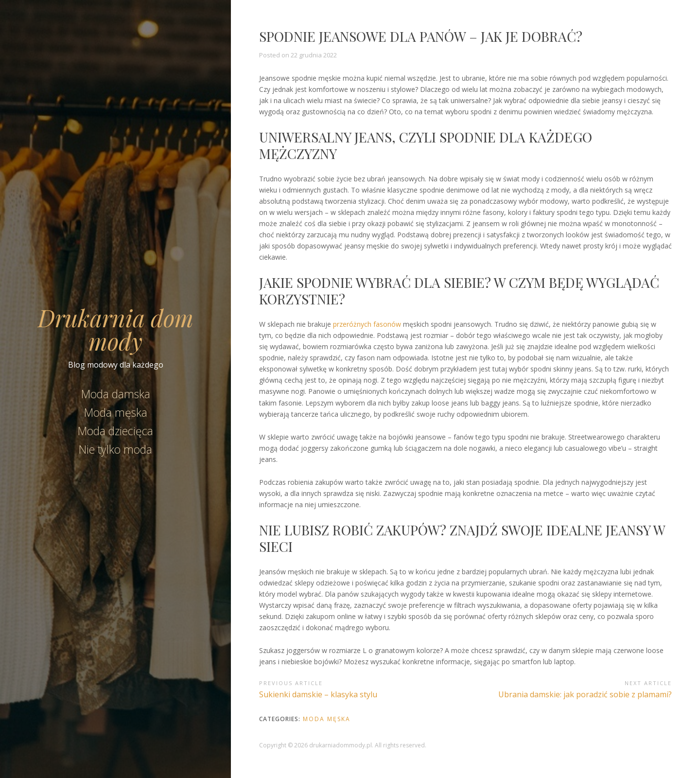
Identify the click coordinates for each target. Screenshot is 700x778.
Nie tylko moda (115, 449)
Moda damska (116, 394)
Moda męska (116, 412)
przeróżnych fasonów (367, 324)
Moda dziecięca (115, 431)
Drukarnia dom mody (116, 329)
